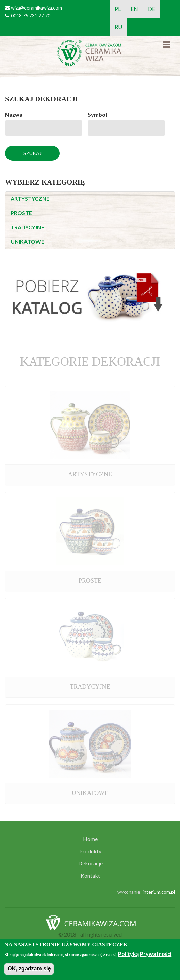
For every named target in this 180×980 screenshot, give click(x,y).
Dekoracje (91, 863)
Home (90, 839)
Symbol (97, 114)
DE (152, 9)
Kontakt (90, 876)
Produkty (90, 851)
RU (118, 27)
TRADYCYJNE (27, 227)
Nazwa (14, 114)
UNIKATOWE (27, 241)
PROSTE (21, 213)
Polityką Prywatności (145, 954)
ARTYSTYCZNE (30, 199)
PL (118, 9)
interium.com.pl (159, 892)
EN (134, 9)
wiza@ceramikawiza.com (36, 8)
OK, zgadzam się (29, 969)
